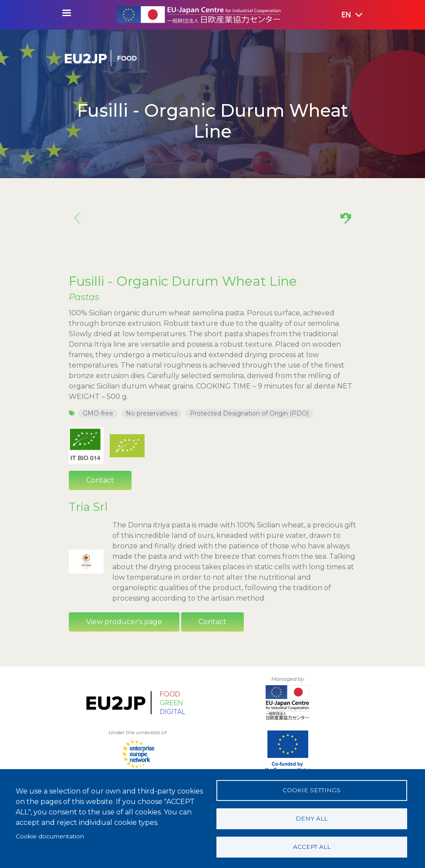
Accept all (312, 847)
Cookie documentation (50, 836)
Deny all (312, 818)
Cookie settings (312, 790)
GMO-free (98, 413)
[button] (346, 15)
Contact (100, 480)
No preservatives (152, 413)
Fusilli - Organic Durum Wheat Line (183, 281)
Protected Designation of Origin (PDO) (249, 413)
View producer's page (124, 622)
